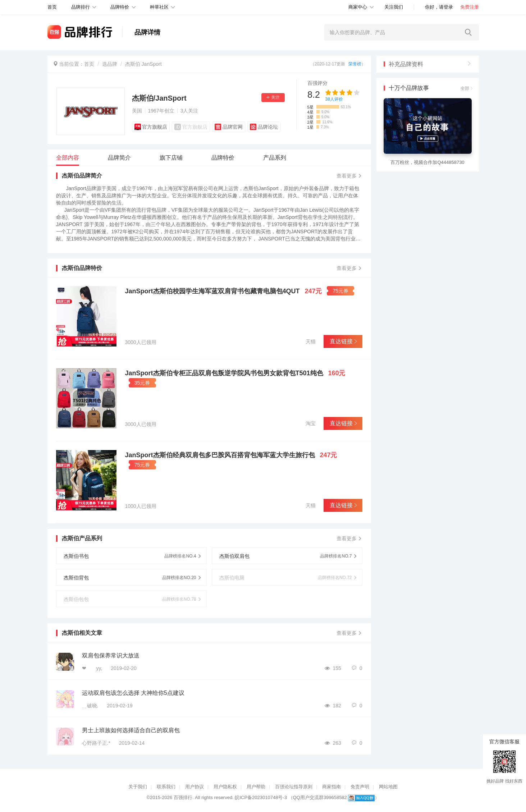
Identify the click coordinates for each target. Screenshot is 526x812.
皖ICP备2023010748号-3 (261, 797)
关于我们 (138, 787)
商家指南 (331, 787)
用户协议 (195, 787)
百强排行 (183, 797)
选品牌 (110, 64)
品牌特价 (120, 7)
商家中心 (358, 7)
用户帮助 (256, 787)
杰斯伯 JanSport (143, 64)
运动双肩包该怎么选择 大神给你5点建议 (133, 693)
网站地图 (388, 787)
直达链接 (343, 341)
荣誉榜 (355, 64)
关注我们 (394, 7)
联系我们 (166, 787)
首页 (89, 64)
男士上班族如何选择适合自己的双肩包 (131, 730)
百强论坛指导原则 (294, 787)
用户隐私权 (225, 787)
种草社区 (159, 7)
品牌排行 (81, 7)
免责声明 (360, 787)
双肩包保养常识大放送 (111, 655)
